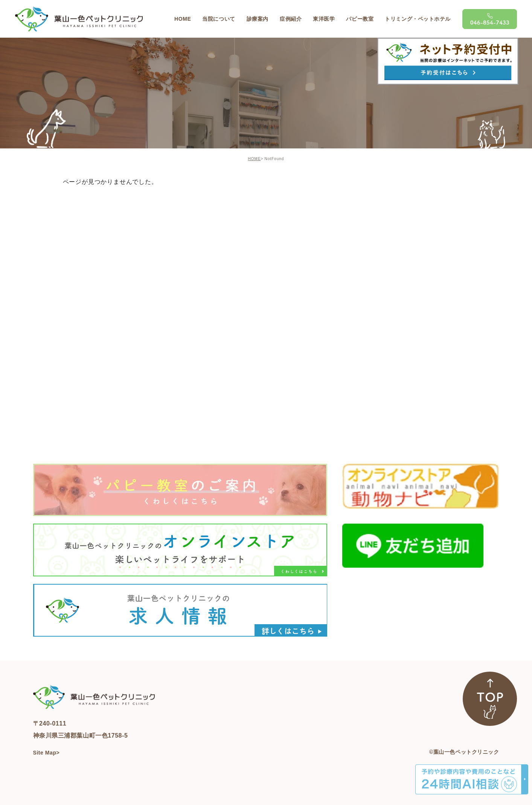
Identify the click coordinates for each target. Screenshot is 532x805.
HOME (255, 159)
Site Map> (46, 753)
